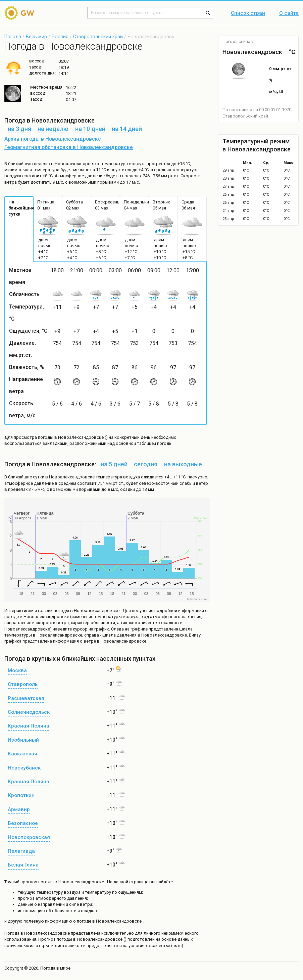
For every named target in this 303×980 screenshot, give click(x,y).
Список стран (248, 13)
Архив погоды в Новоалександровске (53, 139)
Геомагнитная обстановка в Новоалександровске (69, 147)
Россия (60, 37)
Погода (13, 37)
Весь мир (36, 37)
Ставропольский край (98, 37)
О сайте (289, 13)
